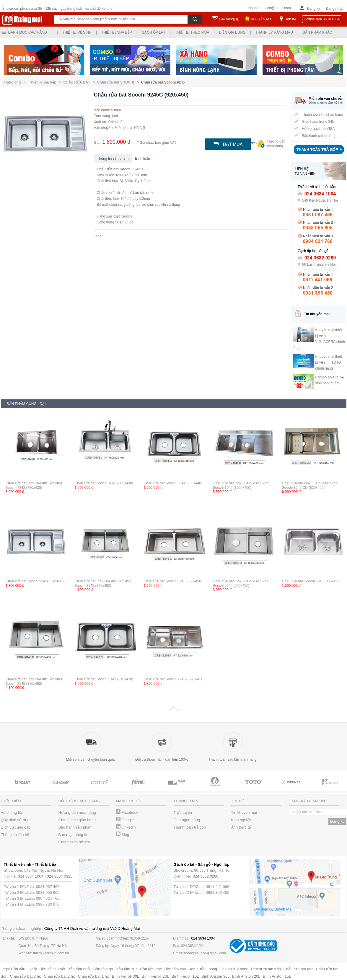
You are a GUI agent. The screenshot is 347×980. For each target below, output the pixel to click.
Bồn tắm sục (127, 969)
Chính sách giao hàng (77, 820)
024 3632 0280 (206, 876)
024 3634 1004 (31, 876)
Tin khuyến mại (244, 812)
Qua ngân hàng (187, 820)
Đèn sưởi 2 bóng (234, 969)
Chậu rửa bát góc (298, 969)
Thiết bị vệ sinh (77, 32)
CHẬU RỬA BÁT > (80, 82)
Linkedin (126, 827)
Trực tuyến (183, 812)
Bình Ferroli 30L (126, 976)
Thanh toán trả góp (190, 827)
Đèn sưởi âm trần (266, 969)
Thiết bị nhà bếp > (46, 82)
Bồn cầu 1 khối (52, 969)
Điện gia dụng (232, 32)
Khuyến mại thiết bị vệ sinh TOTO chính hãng (329, 362)
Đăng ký (314, 9)
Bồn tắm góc (151, 969)
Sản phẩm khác (317, 32)
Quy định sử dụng (16, 820)
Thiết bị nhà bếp (117, 32)
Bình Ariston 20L (246, 976)
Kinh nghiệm (242, 820)
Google (125, 820)
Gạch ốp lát (154, 32)
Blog (123, 835)
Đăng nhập (334, 9)
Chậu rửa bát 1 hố (94, 976)
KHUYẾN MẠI (262, 19)
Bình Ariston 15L (277, 976)
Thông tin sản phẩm (113, 159)
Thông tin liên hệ (15, 835)
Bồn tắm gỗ (103, 969)
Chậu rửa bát (108, 169)
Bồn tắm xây (175, 969)
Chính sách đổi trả (74, 842)
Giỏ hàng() (229, 19)
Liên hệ (290, 19)
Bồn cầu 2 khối (24, 969)
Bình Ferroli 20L (155, 976)
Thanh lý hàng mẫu (274, 32)
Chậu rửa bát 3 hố (26, 976)
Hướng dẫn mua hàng (77, 812)
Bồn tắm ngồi (79, 969)
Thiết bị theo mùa (192, 32)
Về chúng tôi (12, 812)
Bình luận (142, 159)
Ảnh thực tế (241, 827)
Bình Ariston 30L (215, 976)
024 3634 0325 (60, 876)
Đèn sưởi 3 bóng (203, 969)
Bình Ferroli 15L (185, 976)
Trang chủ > (16, 82)
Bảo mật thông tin (73, 835)
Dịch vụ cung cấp (16, 827)
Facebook (127, 812)
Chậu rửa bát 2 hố (60, 976)
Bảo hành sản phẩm (76, 827)
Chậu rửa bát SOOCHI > (119, 82)
